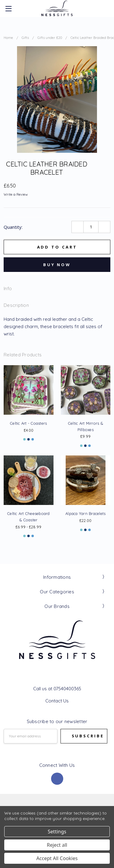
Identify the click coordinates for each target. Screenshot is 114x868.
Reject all (57, 845)
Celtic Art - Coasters (28, 423)
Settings (57, 832)
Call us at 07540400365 (57, 689)
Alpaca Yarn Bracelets (85, 513)
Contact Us (57, 701)
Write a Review (16, 195)
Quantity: (13, 227)
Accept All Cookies (57, 858)
